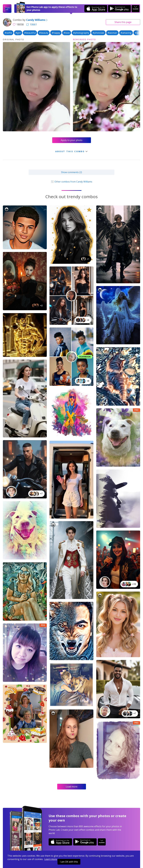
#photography (81, 33)
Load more (72, 787)
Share (123, 22)
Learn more (51, 859)
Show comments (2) (71, 172)
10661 (32, 24)
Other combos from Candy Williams (71, 182)
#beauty (44, 33)
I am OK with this (69, 862)
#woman (112, 33)
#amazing (126, 33)
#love (67, 33)
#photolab (98, 33)
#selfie (8, 33)
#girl (18, 33)
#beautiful (30, 33)
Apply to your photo (72, 140)
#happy (56, 33)
